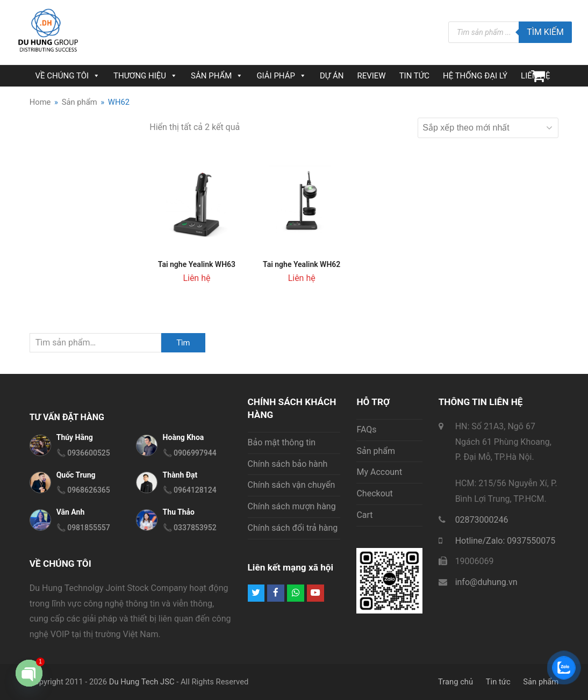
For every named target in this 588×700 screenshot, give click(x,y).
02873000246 (482, 520)
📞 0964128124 (190, 490)
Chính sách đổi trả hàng (293, 528)
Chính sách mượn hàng (292, 506)
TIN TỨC (414, 76)
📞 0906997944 (190, 453)
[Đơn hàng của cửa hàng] (488, 128)
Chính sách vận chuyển (292, 485)
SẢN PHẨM (217, 76)
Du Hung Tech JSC (142, 682)
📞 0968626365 (83, 490)
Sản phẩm (376, 451)
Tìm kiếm (545, 32)
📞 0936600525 (83, 453)
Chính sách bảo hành (288, 464)
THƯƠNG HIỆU (145, 76)
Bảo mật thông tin (282, 442)
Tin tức (498, 682)
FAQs (366, 430)
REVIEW (371, 76)
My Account (379, 472)
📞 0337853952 (190, 528)
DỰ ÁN (332, 76)
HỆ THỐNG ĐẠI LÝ (475, 76)
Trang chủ (456, 682)
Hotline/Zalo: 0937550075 (505, 541)
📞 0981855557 (83, 528)
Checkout (374, 493)
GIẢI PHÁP (281, 76)
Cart (364, 515)
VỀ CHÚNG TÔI (68, 76)
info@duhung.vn (486, 582)
